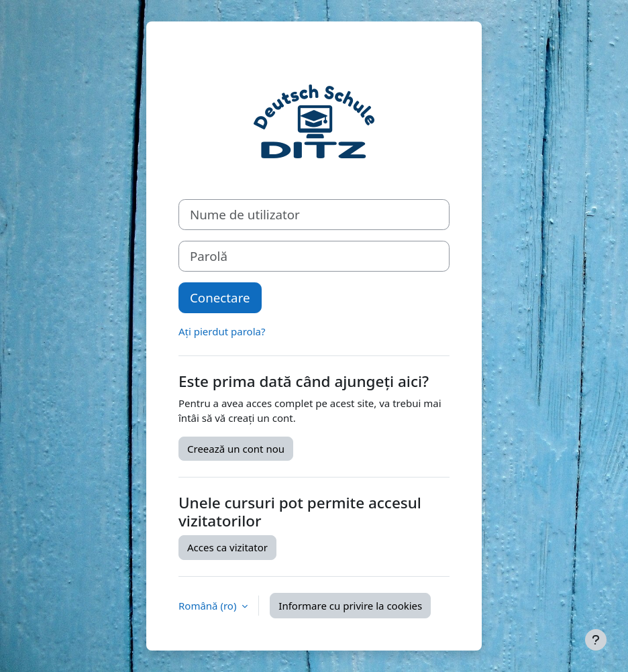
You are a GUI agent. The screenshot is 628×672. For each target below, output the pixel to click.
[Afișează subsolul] (596, 640)
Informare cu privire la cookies (350, 606)
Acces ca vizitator (227, 547)
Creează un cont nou (236, 449)
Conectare (220, 297)
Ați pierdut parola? (222, 331)
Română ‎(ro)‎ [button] (209, 606)
